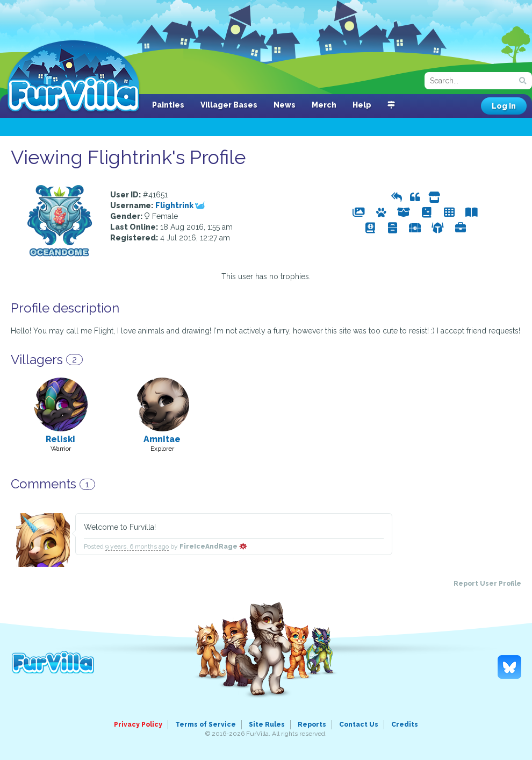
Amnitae (162, 439)
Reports (312, 725)
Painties (168, 105)
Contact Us (359, 725)
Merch (324, 105)
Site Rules (267, 725)
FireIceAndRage (213, 546)
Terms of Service (206, 725)
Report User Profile (487, 584)
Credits (405, 725)
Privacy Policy (138, 725)
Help (362, 105)
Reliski (60, 439)
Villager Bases (229, 105)
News (285, 105)
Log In (504, 106)
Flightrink (180, 205)
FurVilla (73, 77)
